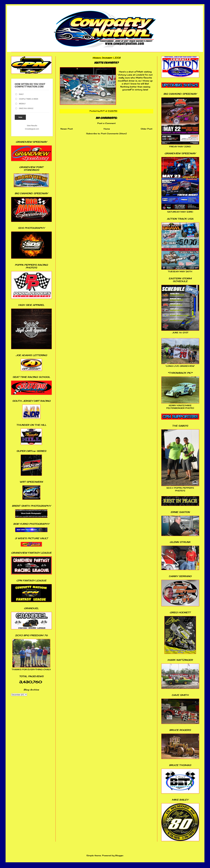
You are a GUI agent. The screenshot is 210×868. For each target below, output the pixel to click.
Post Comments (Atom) (114, 133)
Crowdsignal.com (32, 129)
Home (107, 129)
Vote (20, 117)
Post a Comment (106, 123)
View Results (32, 126)
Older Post (147, 129)
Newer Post (67, 129)
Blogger (119, 855)
